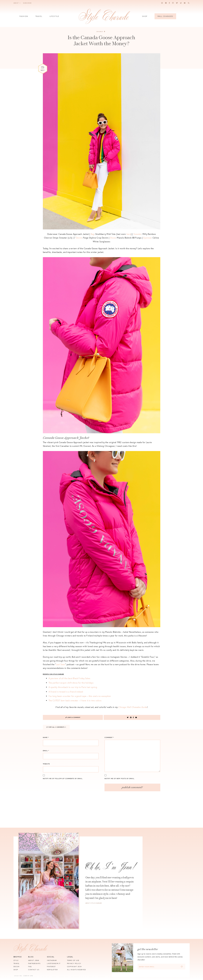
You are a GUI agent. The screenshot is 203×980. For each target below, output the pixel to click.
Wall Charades (165, 16)
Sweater (138, 234)
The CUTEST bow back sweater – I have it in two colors (75, 700)
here (129, 234)
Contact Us (34, 970)
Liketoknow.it (54, 963)
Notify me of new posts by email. (120, 779)
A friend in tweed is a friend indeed (66, 692)
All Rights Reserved (77, 970)
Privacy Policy (74, 963)
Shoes (113, 238)
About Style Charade (94, 903)
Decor (17, 967)
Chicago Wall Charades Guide (133, 707)
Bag (92, 234)
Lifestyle (54, 17)
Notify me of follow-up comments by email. (63, 779)
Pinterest (51, 967)
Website (46, 764)
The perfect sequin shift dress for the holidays (71, 683)
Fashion (24, 17)
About (17, 3)
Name (46, 737)
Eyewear (148, 238)
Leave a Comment (73, 717)
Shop (145, 17)
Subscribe (27, 3)
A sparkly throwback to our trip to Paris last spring (73, 687)
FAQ (30, 967)
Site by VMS (18, 976)
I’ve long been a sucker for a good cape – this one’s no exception (80, 696)
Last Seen (61, 664)
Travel (39, 17)
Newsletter (52, 970)
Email (46, 751)
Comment (109, 737)
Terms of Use (73, 960)
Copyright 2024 (74, 967)
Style (16, 960)
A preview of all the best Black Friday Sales (70, 678)
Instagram (52, 960)
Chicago (101, 32)
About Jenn (34, 960)
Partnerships (34, 963)
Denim (79, 238)
